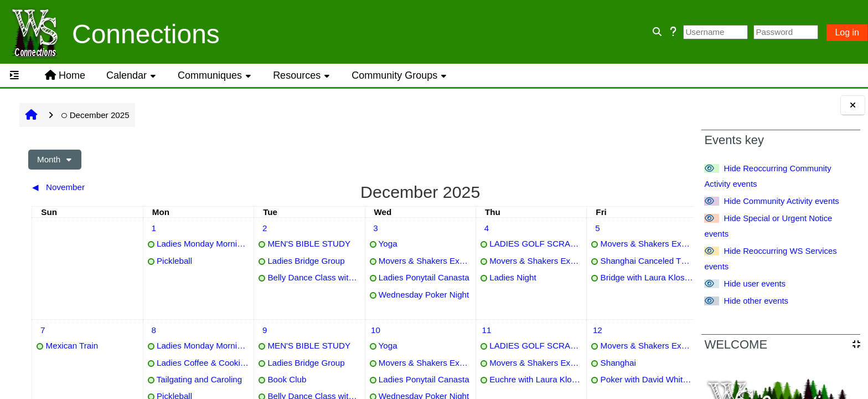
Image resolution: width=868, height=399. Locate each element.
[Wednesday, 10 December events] (317, 330)
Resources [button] (297, 75)
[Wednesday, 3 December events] (317, 228)
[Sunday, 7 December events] (42, 330)
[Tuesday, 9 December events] (225, 330)
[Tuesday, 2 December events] (225, 228)
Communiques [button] (210, 75)
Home (65, 75)
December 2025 (95, 115)
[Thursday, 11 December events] (409, 330)
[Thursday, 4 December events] (409, 228)
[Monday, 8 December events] (133, 330)
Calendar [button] (126, 75)
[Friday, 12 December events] (501, 330)
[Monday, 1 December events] (133, 228)
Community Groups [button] (394, 75)
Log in (847, 32)
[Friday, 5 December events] (501, 228)
